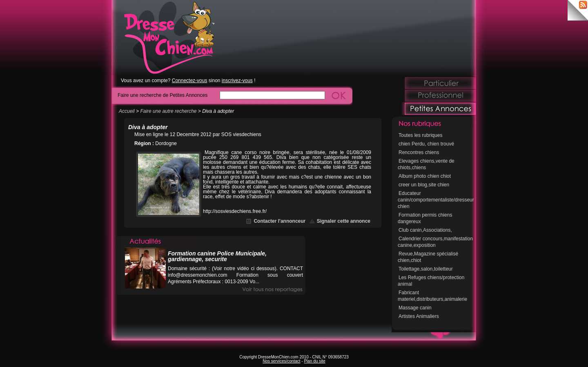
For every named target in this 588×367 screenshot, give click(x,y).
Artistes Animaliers (419, 316)
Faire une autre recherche (168, 111)
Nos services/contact (281, 361)
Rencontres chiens (419, 152)
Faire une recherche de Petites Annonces (163, 95)
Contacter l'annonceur (280, 221)
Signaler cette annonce (344, 221)
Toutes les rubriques (420, 135)
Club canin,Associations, (425, 230)
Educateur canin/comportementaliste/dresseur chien (436, 200)
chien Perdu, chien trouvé (426, 144)
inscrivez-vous (237, 81)
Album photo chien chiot (425, 176)
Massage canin (415, 308)
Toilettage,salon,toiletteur (426, 269)
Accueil (127, 111)
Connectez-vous (190, 81)
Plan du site (314, 361)
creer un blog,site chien (424, 185)
